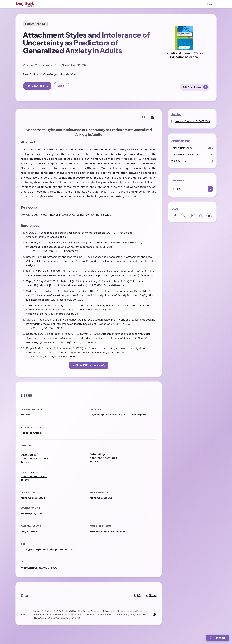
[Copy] (154, 618)
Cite (61, 86)
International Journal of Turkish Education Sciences (184, 55)
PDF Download (37, 86)
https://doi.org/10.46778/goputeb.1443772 (48, 552)
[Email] (209, 216)
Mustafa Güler (68, 74)
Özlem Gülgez (49, 74)
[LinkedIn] (192, 216)
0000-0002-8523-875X (103, 460)
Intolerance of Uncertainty (67, 215)
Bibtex (150, 599)
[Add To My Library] (194, 87)
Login (210, 4)
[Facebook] (175, 216)
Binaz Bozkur (30, 74)
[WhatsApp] (201, 216)
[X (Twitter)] (184, 216)
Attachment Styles (99, 215)
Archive (176, 114)
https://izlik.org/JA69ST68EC (40, 570)
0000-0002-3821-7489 (35, 461)
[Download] (210, 189)
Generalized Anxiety (35, 215)
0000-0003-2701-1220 (35, 478)
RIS (136, 599)
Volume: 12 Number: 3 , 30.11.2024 (192, 121)
